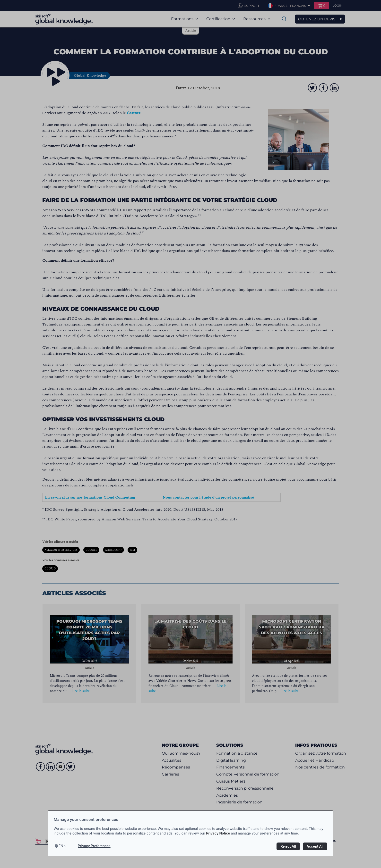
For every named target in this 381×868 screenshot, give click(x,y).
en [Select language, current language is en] (61, 846)
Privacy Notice (218, 833)
